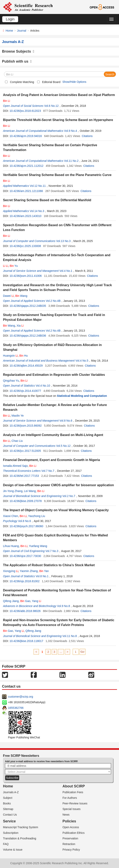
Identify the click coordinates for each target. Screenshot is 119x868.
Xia (20, 326)
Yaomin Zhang (29, 571)
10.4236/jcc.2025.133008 (25, 246)
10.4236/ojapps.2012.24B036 (28, 336)
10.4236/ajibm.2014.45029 (26, 366)
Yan (44, 571)
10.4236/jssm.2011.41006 (26, 276)
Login (10, 19)
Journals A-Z (11, 792)
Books (7, 803)
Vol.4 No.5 (82, 361)
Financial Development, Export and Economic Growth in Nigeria (51, 460)
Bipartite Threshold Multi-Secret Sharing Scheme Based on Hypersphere (58, 120)
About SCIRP (74, 786)
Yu (14, 266)
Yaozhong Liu (37, 516)
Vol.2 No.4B (53, 301)
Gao (25, 601)
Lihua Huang (11, 546)
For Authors (70, 798)
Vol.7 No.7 (48, 471)
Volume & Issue (13, 850)
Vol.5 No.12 (63, 446)
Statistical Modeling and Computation (82, 396)
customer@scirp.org (20, 697)
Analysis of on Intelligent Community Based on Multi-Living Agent (53, 435)
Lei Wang (30, 491)
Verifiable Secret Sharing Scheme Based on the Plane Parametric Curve (57, 175)
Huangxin (10, 356)
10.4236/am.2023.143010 (26, 216)
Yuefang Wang (38, 546)
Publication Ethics (74, 833)
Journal (22, 31)
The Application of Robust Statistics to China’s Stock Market (49, 565)
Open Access (71, 827)
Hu (24, 356)
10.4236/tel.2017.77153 (24, 476)
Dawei (8, 296)
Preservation (70, 838)
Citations (87, 136)
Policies (69, 821)
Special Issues (71, 809)
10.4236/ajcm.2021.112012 (27, 166)
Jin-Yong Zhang (13, 491)
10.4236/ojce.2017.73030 (25, 556)
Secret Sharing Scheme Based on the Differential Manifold (47, 200)
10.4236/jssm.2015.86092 (26, 426)
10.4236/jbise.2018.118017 (26, 641)
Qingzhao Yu (11, 381)
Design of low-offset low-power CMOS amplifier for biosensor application (59, 485)
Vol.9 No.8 (64, 606)
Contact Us (10, 815)
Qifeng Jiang (11, 601)
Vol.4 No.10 (43, 386)
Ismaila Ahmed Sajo (15, 466)
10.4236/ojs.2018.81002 (25, 581)
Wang (21, 296)
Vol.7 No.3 (52, 551)
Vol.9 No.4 (71, 131)
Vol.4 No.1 (66, 271)
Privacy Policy (71, 850)
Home (9, 31)
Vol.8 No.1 (42, 576)
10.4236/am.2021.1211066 (26, 191)
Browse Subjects (18, 51)
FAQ (6, 844)
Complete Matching (22, 82)
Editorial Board (51, 82)
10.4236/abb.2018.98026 (25, 611)
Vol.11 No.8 (69, 636)
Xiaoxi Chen (11, 516)
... (61, 652)
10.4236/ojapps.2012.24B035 (28, 306)
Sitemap (8, 809)
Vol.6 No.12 (51, 106)
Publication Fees (73, 792)
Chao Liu (17, 441)
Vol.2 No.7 (69, 496)
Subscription (11, 833)
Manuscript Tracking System (21, 827)
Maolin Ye (18, 416)
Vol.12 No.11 (38, 186)
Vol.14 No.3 (37, 211)
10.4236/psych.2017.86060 (26, 526)
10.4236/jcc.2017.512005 (25, 451)
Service (9, 821)
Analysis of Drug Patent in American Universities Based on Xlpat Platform (59, 95)
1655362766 (16, 708)
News (66, 815)
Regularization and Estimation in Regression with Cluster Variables (54, 375)
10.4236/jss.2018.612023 (25, 111)
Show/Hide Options (74, 82)
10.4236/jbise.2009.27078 (26, 501)
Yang (37, 601)
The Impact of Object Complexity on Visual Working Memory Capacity (56, 510)
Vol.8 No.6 (66, 421)
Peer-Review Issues (75, 803)
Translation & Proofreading (20, 838)
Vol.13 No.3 (63, 241)
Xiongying (11, 571)
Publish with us (17, 61)
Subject (8, 798)
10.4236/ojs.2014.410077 (25, 391)
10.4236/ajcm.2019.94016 (26, 136)
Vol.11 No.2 (71, 161)
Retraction (69, 844)
